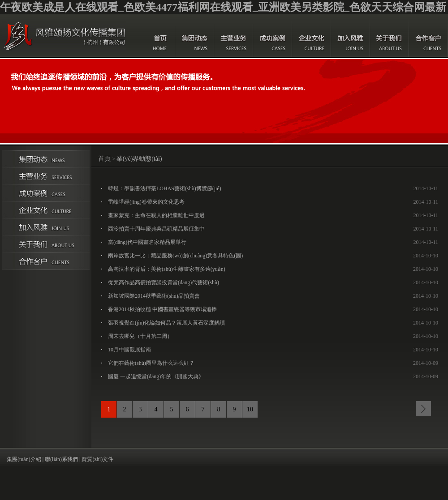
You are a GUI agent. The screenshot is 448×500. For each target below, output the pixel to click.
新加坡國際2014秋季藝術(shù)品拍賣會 (154, 296)
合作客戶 (429, 36)
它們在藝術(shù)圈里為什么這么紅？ (151, 363)
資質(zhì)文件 (97, 459)
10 (250, 409)
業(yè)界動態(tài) (139, 159)
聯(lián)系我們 (61, 459)
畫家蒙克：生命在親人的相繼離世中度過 (156, 215)
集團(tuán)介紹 (24, 459)
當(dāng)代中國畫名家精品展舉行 (147, 242)
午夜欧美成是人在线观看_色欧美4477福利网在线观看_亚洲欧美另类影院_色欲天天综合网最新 (223, 7)
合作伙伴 (46, 261)
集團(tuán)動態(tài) (195, 36)
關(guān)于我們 (390, 36)
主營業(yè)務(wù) (234, 36)
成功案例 (273, 36)
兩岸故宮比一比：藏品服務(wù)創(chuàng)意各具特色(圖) (175, 256)
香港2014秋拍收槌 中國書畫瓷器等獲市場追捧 (162, 309)
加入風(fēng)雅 (351, 36)
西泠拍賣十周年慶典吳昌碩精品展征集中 (156, 229)
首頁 (160, 36)
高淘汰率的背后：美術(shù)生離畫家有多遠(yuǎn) (167, 269)
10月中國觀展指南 (129, 350)
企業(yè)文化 (312, 36)
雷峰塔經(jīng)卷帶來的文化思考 (146, 202)
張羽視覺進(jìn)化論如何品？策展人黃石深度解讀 (166, 323)
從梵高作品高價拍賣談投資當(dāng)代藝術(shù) (164, 282)
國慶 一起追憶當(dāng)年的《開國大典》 (156, 376)
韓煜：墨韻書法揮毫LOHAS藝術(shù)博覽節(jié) (165, 188)
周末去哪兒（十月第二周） (140, 336)
